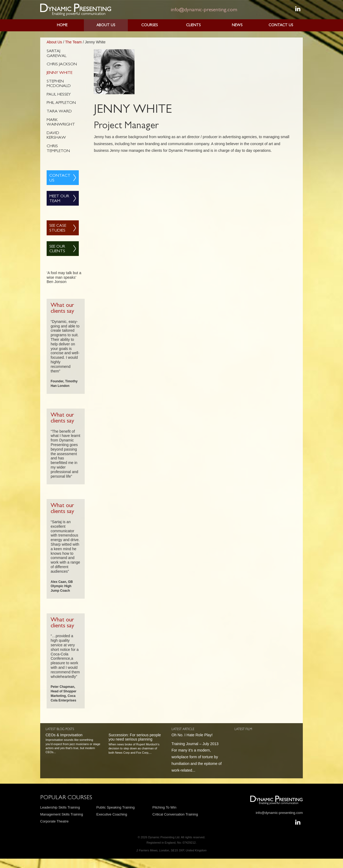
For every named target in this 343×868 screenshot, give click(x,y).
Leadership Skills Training (60, 807)
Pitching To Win (164, 807)
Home (62, 25)
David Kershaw (56, 136)
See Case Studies (58, 228)
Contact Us (281, 25)
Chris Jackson (62, 65)
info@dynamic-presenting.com (204, 10)
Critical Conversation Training (175, 814)
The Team (73, 42)
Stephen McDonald (59, 84)
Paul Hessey (59, 95)
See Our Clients (57, 249)
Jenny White (59, 73)
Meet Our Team (59, 199)
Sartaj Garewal (57, 54)
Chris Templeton (58, 149)
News (237, 25)
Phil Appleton (61, 103)
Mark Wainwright (61, 123)
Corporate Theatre (54, 821)
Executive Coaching (112, 814)
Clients (193, 25)
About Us (106, 25)
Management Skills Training (62, 814)
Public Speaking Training (115, 807)
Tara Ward (59, 112)
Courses (150, 25)
